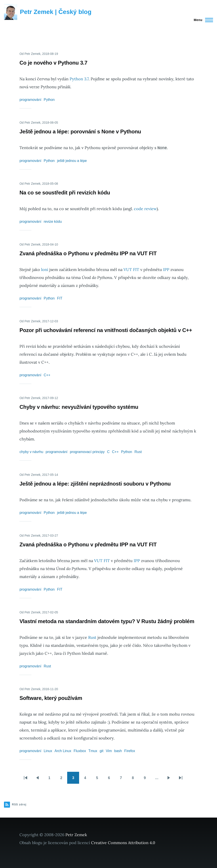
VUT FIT (131, 270)
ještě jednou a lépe (72, 161)
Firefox (130, 751)
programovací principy (87, 452)
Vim (109, 751)
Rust (138, 452)
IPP (166, 270)
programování (30, 100)
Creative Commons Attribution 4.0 (123, 843)
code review (145, 209)
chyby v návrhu (31, 452)
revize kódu (53, 222)
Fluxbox (80, 751)
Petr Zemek (76, 835)
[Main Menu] (202, 20)
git (102, 751)
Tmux (93, 751)
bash (118, 751)
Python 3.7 (79, 79)
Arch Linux (63, 751)
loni (45, 270)
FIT (60, 298)
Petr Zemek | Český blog (56, 12)
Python (49, 100)
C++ (47, 375)
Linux (48, 751)
